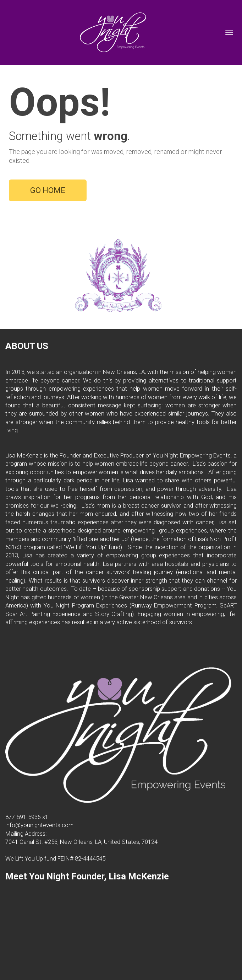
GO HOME (48, 190)
